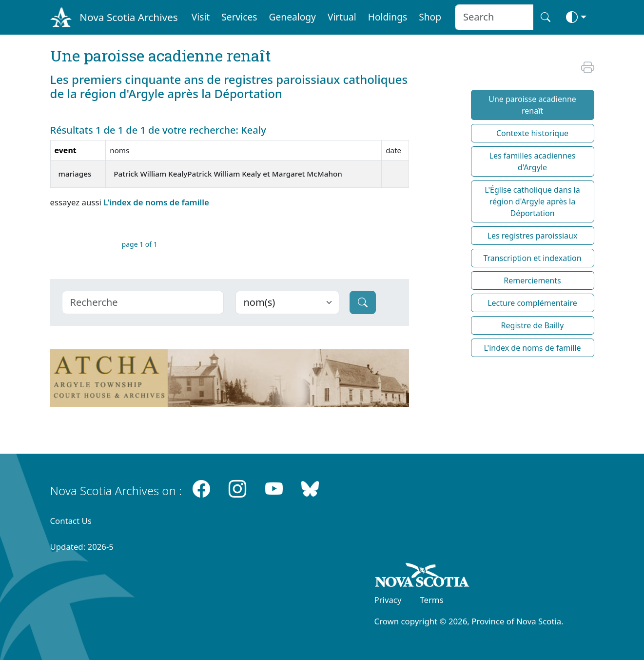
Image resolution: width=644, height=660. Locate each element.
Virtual (342, 17)
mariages (75, 174)
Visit (201, 17)
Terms (431, 600)
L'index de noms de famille (156, 202)
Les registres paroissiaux (533, 236)
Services (239, 17)
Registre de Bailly (533, 325)
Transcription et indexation (532, 258)
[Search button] (546, 17)
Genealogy (293, 17)
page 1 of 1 (140, 244)
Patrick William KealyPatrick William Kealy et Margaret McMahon (228, 174)
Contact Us (71, 521)
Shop (430, 17)
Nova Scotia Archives (128, 17)
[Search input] (494, 17)
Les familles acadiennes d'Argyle (533, 161)
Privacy (388, 600)
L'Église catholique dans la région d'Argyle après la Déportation (532, 201)
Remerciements (532, 280)
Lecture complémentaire (532, 303)
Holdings (388, 17)
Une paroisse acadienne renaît (532, 105)
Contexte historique (532, 133)
